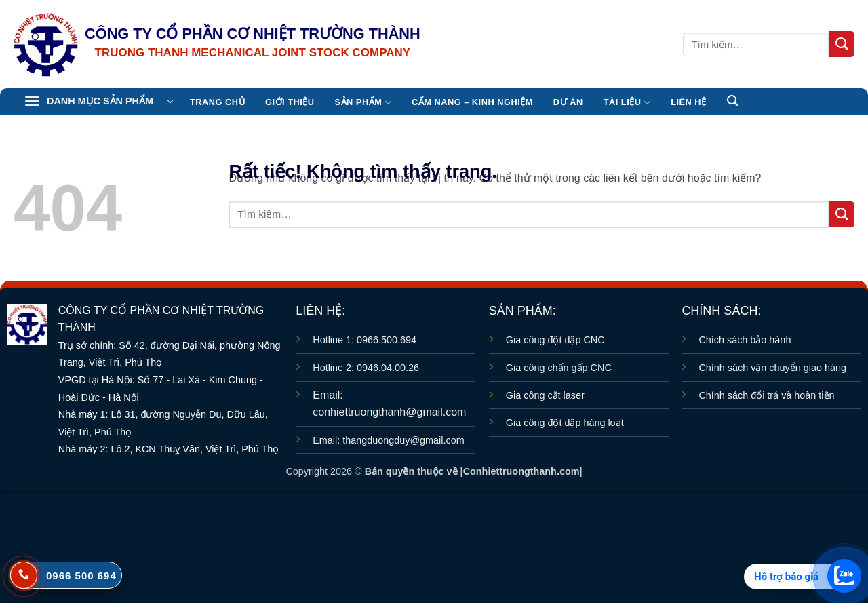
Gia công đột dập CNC (555, 340)
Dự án (568, 102)
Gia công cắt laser (545, 395)
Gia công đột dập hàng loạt (565, 423)
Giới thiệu (290, 102)
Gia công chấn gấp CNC (559, 368)
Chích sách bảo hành (745, 340)
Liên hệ (688, 102)
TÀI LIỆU (627, 103)
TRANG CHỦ (217, 102)
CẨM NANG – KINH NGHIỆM (472, 102)
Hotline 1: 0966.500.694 (364, 340)
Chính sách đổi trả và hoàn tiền (766, 395)
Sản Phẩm (363, 103)
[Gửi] (842, 44)
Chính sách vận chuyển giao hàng (772, 368)
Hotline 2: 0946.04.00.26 (366, 368)
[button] (98, 102)
